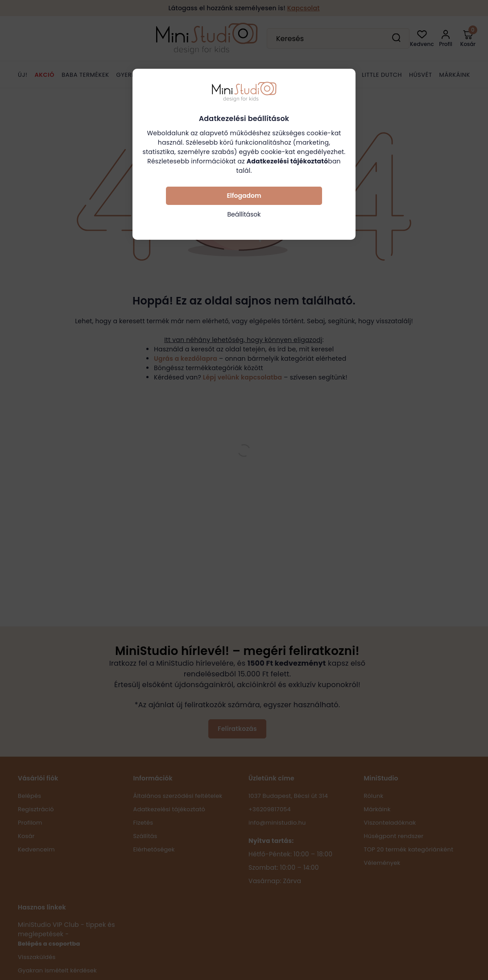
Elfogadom (244, 196)
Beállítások (244, 214)
